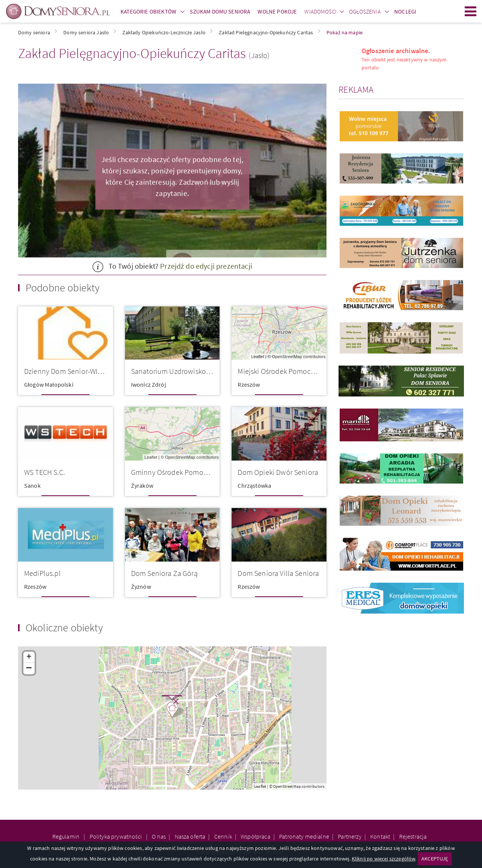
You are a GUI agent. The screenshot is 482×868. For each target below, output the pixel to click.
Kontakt (380, 836)
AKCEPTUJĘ (435, 859)
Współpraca (255, 836)
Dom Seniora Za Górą (164, 573)
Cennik (223, 836)
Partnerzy (349, 836)
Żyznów (141, 586)
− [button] (29, 669)
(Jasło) (259, 55)
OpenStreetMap (287, 357)
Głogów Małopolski (49, 384)
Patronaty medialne (304, 836)
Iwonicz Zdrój (149, 384)
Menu (471, 11)
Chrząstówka (254, 485)
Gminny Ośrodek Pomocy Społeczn (186, 472)
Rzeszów (249, 384)
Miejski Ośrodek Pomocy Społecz (289, 371)
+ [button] (29, 657)
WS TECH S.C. (44, 472)
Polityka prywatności (116, 836)
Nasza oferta (190, 836)
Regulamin (67, 836)
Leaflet (258, 357)
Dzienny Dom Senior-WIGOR (68, 371)
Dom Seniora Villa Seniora (278, 573)
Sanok (32, 485)
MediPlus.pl (42, 573)
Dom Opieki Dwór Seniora (278, 472)
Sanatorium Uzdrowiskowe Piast (182, 371)
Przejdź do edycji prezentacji (206, 266)
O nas (159, 836)
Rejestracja (413, 836)
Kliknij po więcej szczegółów (383, 859)
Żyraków (142, 485)
